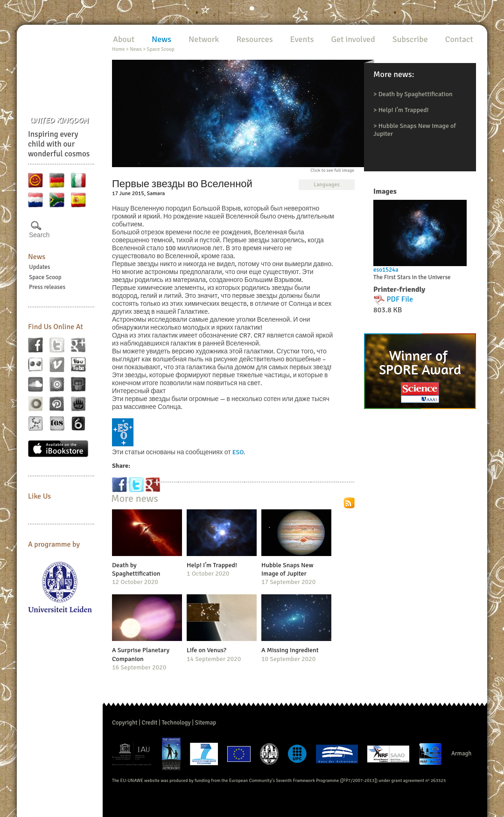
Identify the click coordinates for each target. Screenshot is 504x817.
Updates (40, 267)
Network (204, 39)
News (37, 257)
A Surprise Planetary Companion (141, 654)
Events (302, 39)
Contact (459, 39)
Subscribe (410, 39)
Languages (326, 185)
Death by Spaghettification (416, 94)
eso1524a (386, 270)
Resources (254, 39)
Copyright (125, 723)
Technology (176, 723)
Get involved (353, 39)
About (124, 39)
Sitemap (206, 723)
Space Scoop (45, 277)
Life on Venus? (206, 650)
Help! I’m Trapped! (404, 110)
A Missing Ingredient (290, 650)
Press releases (47, 287)
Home (118, 49)
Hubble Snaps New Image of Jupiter (287, 569)
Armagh (462, 754)
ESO (238, 452)
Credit (150, 723)
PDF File (400, 299)
